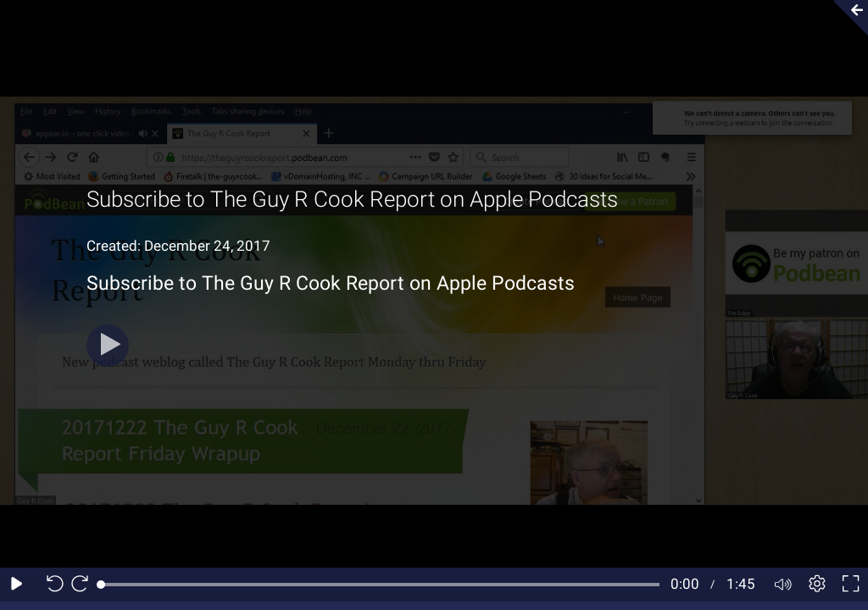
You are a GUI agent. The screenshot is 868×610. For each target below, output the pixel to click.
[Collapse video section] (846, 18)
